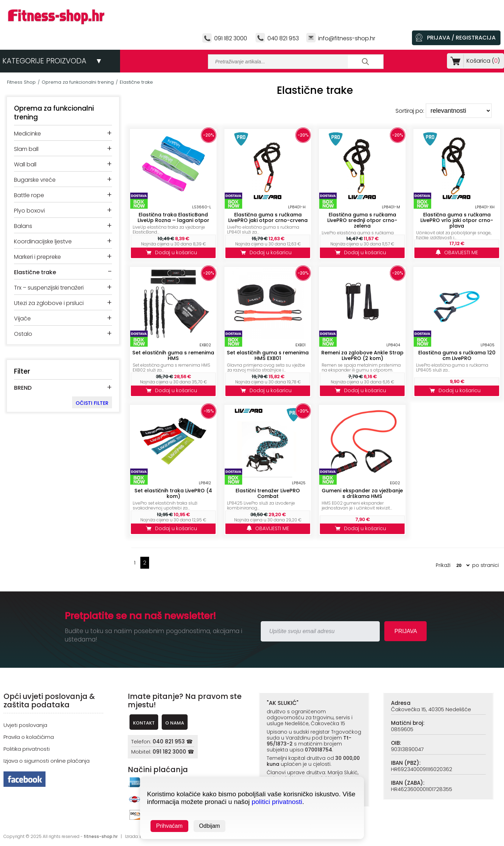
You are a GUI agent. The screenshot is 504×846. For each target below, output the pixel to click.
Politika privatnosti (27, 749)
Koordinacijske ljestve (43, 241)
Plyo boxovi (29, 211)
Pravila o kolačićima (29, 737)
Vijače (22, 318)
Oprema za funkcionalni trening (78, 82)
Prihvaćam (169, 826)
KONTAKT (144, 723)
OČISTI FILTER (92, 403)
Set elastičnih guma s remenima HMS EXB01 (268, 355)
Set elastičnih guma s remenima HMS (173, 355)
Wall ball (25, 164)
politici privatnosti (277, 802)
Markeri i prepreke (37, 257)
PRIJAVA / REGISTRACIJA (461, 38)
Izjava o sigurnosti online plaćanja (47, 761)
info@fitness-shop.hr (347, 38)
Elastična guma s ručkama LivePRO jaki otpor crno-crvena (268, 217)
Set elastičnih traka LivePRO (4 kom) (173, 493)
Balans (23, 226)
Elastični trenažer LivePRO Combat (268, 493)
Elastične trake (136, 82)
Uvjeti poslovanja (25, 725)
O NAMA (175, 723)
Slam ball (26, 149)
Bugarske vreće (35, 180)
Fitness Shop (21, 82)
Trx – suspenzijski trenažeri (49, 288)
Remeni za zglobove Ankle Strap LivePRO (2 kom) (362, 355)
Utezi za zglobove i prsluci (49, 303)
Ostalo (23, 334)
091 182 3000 (231, 38)
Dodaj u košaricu (173, 252)
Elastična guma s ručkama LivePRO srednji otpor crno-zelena (362, 220)
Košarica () (482, 61)
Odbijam (210, 826)
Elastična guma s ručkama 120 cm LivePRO (457, 355)
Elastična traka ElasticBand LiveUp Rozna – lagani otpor (173, 217)
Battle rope (29, 195)
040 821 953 (283, 38)
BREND (23, 388)
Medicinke (27, 134)
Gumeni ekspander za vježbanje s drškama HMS (362, 493)
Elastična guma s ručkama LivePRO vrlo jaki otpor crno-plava (457, 220)
